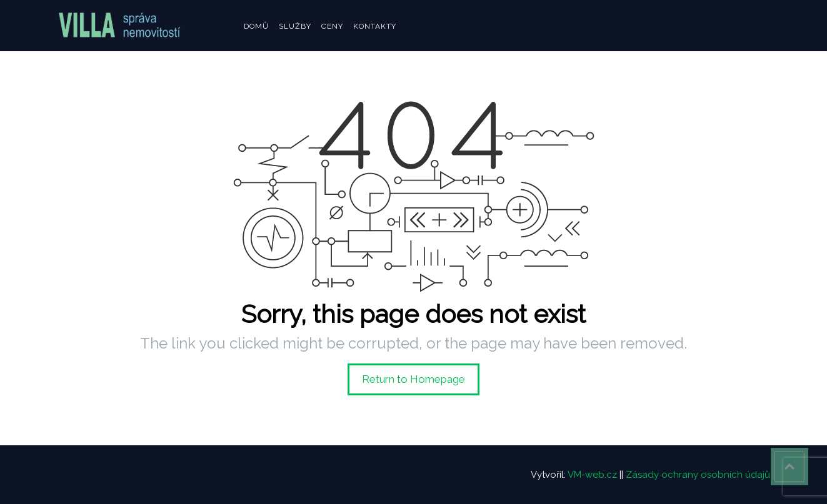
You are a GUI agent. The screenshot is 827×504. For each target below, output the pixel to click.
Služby (295, 26)
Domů (256, 26)
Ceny (332, 26)
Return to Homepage (414, 379)
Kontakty (375, 26)
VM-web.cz (592, 475)
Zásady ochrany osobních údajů (698, 475)
